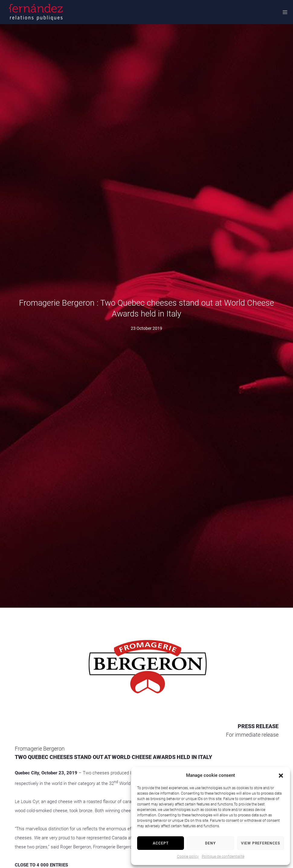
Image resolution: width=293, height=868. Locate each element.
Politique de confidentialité (223, 857)
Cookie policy (188, 857)
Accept (161, 843)
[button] (281, 776)
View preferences (261, 843)
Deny (210, 843)
